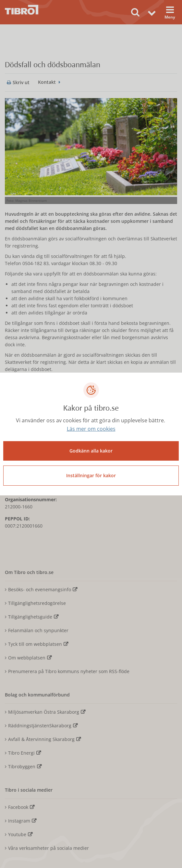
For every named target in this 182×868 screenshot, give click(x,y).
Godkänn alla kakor (91, 451)
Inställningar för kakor (91, 475)
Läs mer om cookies (91, 429)
